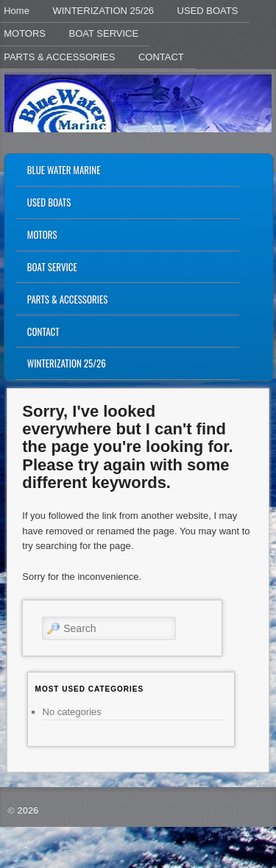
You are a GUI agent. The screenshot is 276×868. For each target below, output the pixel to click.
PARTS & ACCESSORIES (68, 299)
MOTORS (42, 234)
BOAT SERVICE (104, 33)
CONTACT (161, 57)
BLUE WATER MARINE (64, 170)
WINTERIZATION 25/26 (103, 11)
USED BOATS (208, 11)
